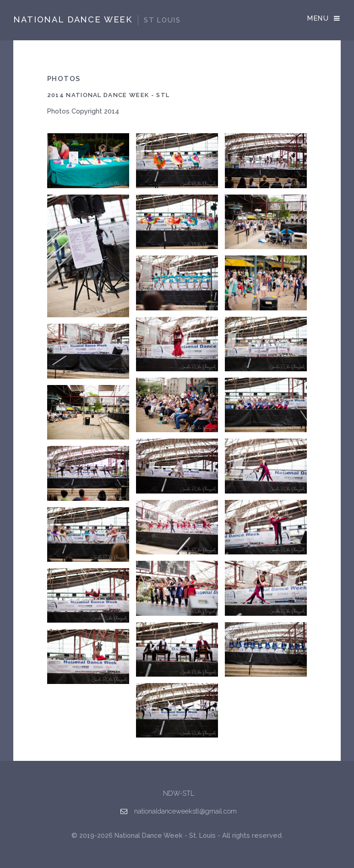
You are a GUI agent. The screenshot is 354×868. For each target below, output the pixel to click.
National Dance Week (97, 20)
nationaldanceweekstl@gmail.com (185, 811)
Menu (318, 18)
